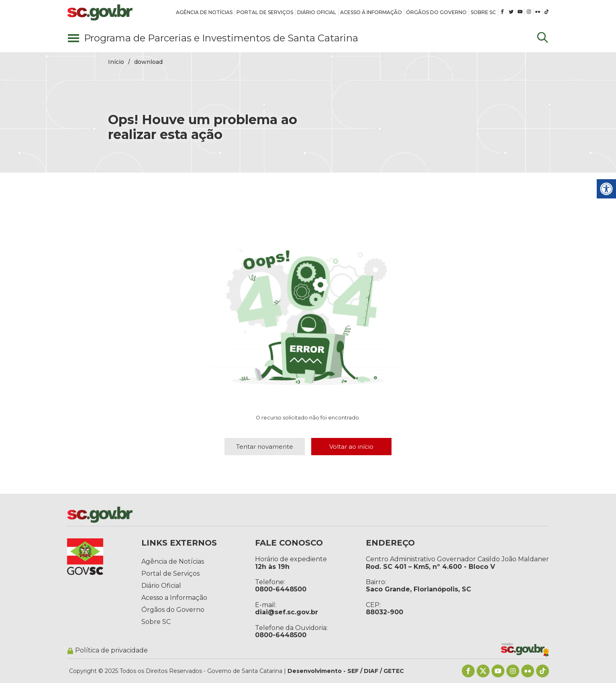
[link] (204, 12)
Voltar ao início (351, 447)
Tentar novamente (265, 447)
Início (116, 62)
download (148, 62)
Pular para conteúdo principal (0, 0)
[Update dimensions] (543, 38)
